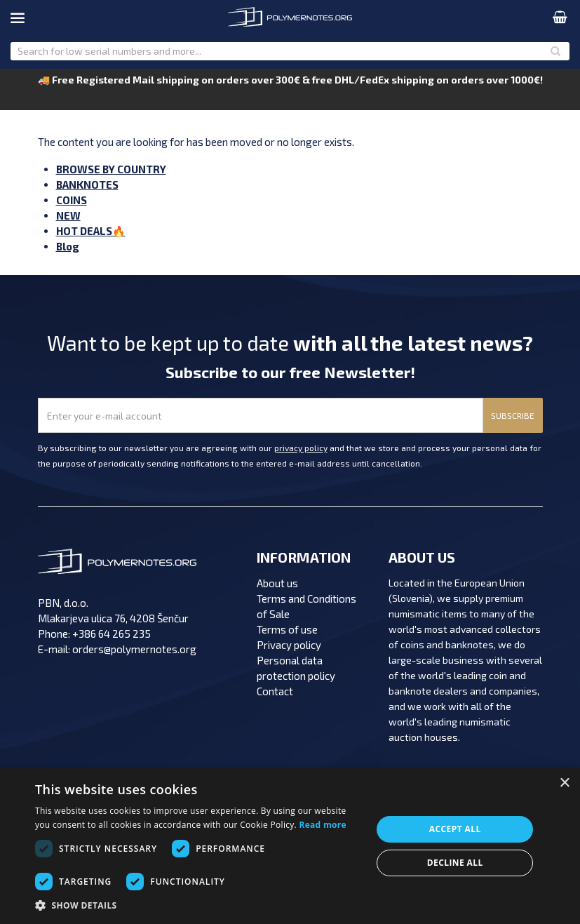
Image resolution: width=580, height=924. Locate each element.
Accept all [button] (455, 829)
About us (277, 583)
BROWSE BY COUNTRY (111, 169)
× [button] (564, 783)
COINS (72, 200)
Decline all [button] (455, 863)
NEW (68, 215)
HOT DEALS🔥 (91, 231)
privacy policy (301, 448)
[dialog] (290, 846)
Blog (68, 246)
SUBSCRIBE (513, 415)
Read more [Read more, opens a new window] (322, 825)
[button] (198, 906)
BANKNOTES (87, 185)
